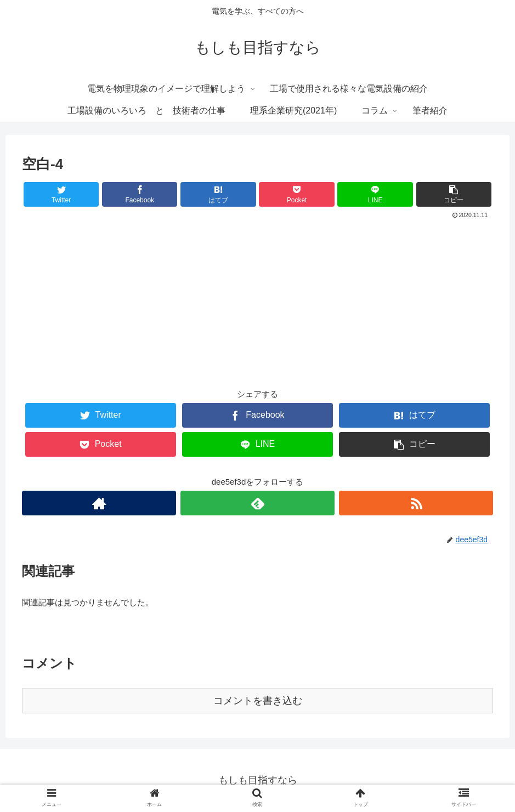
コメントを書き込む (258, 701)
